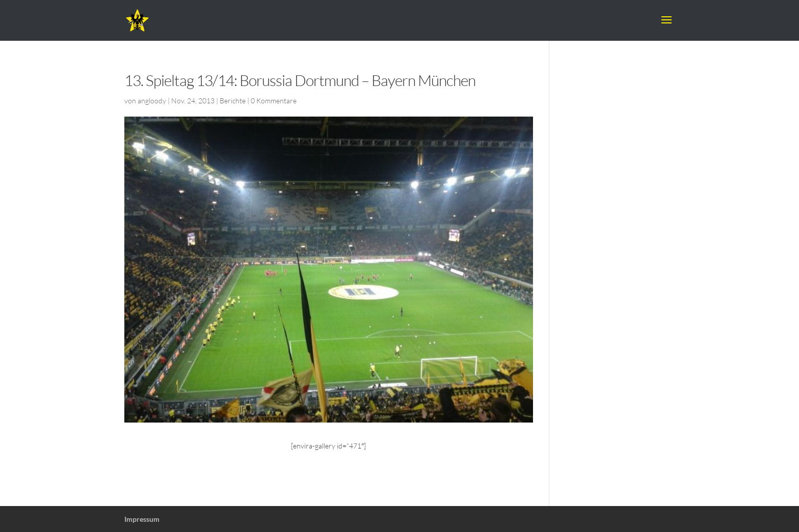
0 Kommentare (274, 101)
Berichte (233, 101)
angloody (152, 101)
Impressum (142, 519)
